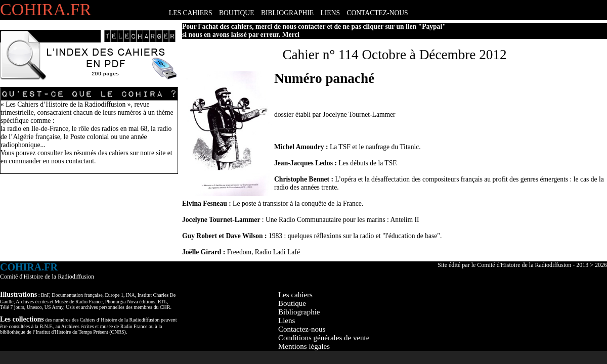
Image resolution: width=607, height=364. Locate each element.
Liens (287, 321)
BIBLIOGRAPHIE (287, 13)
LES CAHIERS (191, 13)
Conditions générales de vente (324, 338)
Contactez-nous (302, 329)
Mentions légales (304, 346)
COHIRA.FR (46, 9)
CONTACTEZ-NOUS (377, 13)
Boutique (292, 303)
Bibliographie (299, 312)
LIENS (331, 13)
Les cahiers (295, 295)
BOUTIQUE (236, 13)
